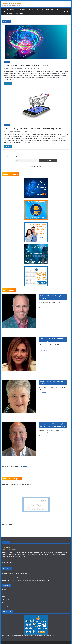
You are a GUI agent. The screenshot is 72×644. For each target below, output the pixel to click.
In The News (11, 10)
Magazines (41, 10)
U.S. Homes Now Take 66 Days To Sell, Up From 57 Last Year (18, 577)
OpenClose (38, 68)
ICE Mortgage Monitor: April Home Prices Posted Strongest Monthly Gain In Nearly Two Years (27, 580)
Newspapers (50, 10)
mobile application (30, 68)
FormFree (28, 132)
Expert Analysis (22, 10)
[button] (34, 10)
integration (34, 132)
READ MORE (43, 307)
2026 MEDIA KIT (20, 13)
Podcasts (10, 13)
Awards (31, 10)
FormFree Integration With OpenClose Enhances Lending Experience (34, 129)
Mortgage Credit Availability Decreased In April (15, 574)
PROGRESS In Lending (20, 68)
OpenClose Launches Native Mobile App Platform (26, 65)
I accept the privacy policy (36, 166)
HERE (25, 467)
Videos (58, 10)
